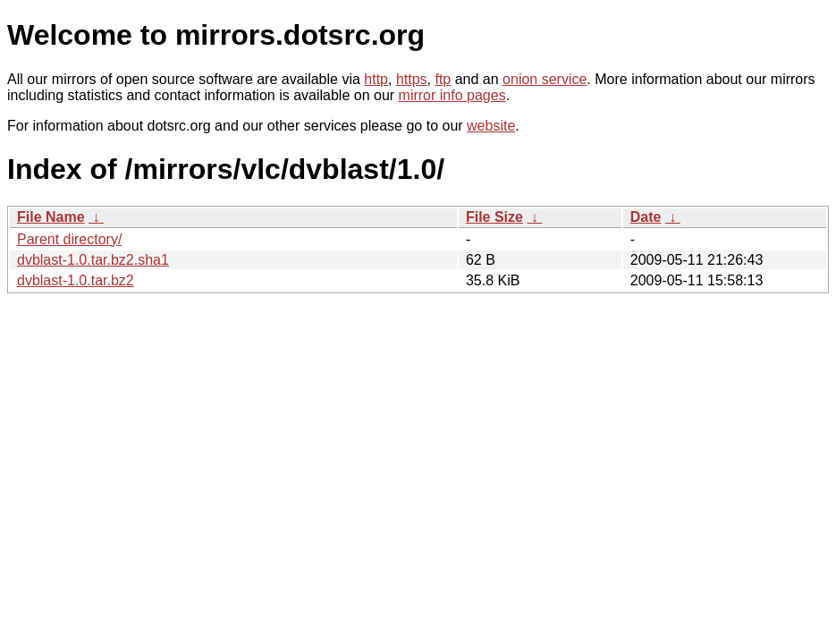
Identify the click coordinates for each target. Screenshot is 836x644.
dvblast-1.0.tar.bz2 (76, 280)
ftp (443, 79)
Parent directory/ (69, 239)
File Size (494, 217)
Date (646, 217)
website (491, 126)
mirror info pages (452, 95)
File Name (51, 217)
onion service (545, 79)
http (376, 79)
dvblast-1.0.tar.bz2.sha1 (93, 260)
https (412, 79)
